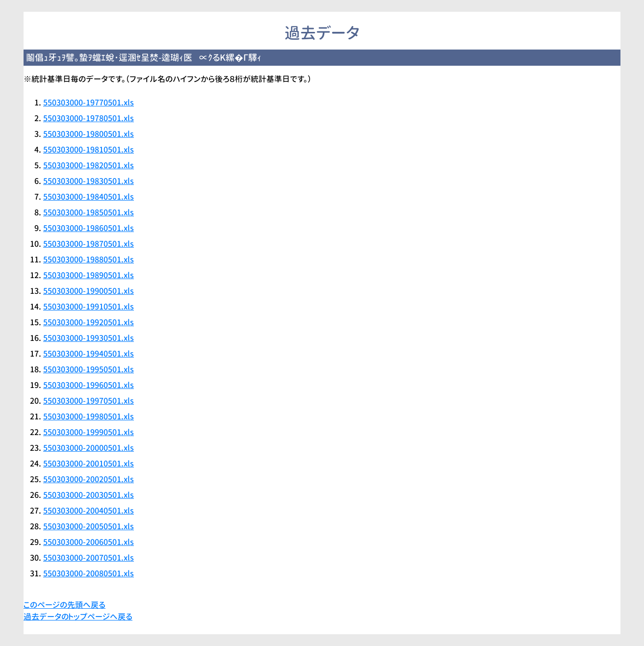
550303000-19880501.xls (89, 259)
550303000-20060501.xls (89, 542)
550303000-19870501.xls (89, 244)
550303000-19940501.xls (89, 354)
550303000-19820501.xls (89, 165)
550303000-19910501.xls (89, 307)
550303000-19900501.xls (89, 291)
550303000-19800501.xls (89, 134)
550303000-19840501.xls (89, 197)
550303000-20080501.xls (89, 573)
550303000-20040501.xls (89, 511)
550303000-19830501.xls (89, 181)
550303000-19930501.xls (89, 338)
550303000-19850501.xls (89, 212)
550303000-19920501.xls (89, 322)
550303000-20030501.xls (89, 495)
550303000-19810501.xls (89, 150)
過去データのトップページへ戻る (78, 617)
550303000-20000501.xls (89, 448)
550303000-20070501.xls (89, 558)
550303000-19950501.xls (89, 369)
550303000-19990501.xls (89, 432)
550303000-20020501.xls (89, 479)
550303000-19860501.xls (89, 228)
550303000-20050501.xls (89, 526)
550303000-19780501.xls (89, 118)
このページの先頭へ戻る (64, 605)
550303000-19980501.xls (89, 416)
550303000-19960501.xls (89, 385)
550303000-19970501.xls (89, 401)
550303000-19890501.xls (89, 275)
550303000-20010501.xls (89, 464)
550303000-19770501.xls (89, 103)
